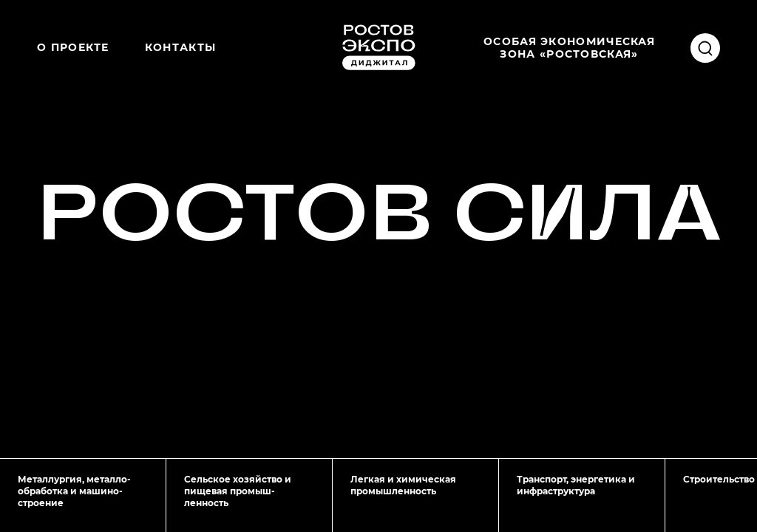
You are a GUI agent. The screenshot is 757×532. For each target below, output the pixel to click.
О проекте (73, 47)
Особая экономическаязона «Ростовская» (569, 47)
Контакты (180, 47)
